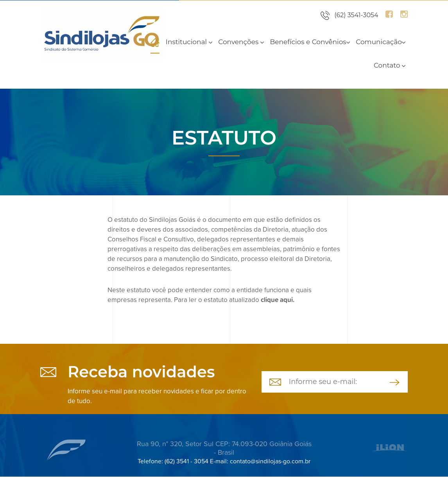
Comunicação (381, 42)
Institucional (189, 42)
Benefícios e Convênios (310, 42)
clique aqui (277, 300)
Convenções (241, 42)
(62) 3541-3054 (356, 15)
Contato (390, 65)
